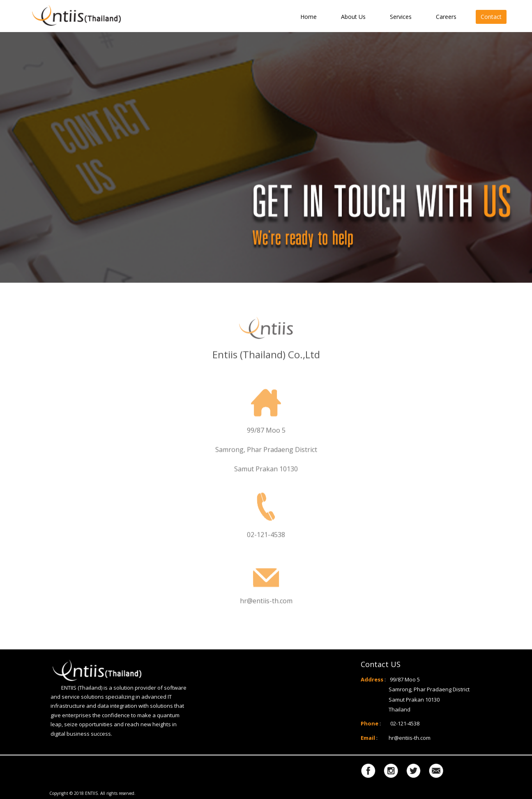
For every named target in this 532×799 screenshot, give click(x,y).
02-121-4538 (405, 723)
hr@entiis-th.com (410, 738)
